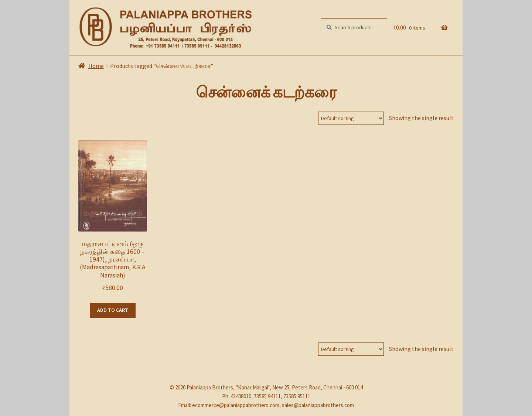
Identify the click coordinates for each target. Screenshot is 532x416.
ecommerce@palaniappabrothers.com (236, 405)
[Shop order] (351, 118)
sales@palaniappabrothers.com (318, 405)
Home (96, 66)
